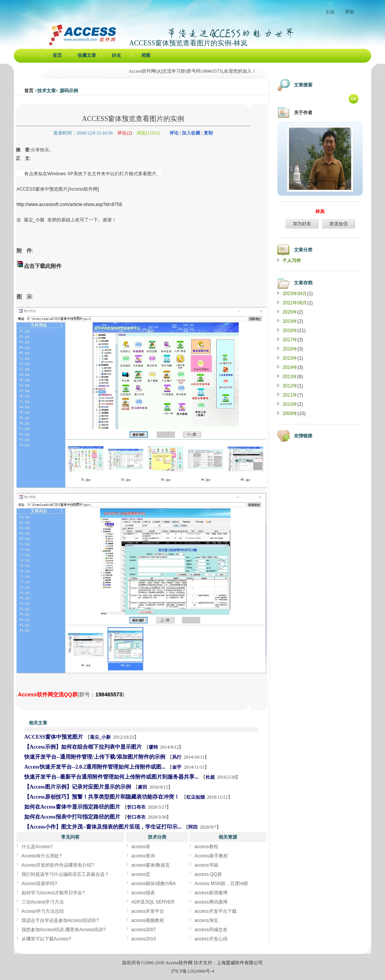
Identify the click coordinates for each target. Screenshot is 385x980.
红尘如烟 (196, 797)
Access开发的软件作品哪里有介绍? (58, 865)
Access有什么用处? (42, 856)
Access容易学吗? (39, 884)
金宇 (177, 767)
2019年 (290, 321)
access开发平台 (148, 911)
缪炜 (153, 747)
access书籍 (206, 865)
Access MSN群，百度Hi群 (221, 884)
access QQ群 (208, 874)
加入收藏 (191, 133)
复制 (208, 133)
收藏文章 (87, 55)
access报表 (143, 893)
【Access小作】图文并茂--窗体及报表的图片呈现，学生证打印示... (103, 827)
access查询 (143, 856)
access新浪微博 (211, 893)
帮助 (350, 12)
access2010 (144, 939)
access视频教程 (148, 920)
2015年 (290, 358)
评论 (174, 133)
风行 (177, 757)
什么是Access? (37, 847)
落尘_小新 (100, 737)
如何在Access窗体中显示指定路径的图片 (72, 807)
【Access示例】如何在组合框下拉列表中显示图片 (83, 747)
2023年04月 (295, 294)
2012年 (290, 386)
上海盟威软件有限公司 (240, 963)
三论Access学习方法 (43, 902)
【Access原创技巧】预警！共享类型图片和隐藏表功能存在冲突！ (102, 797)
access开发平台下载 (215, 911)
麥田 (143, 787)
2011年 (290, 395)
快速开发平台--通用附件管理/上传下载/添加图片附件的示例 (95, 757)
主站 (330, 12)
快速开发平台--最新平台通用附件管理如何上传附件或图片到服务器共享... (111, 777)
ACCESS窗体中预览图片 (54, 737)
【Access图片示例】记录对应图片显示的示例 (78, 787)
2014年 (290, 367)
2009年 (290, 414)
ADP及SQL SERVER (153, 902)
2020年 (290, 312)
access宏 (141, 874)
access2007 (144, 930)
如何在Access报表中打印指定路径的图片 (72, 817)
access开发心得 (211, 939)
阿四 (193, 827)
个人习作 (292, 261)
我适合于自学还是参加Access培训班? (60, 920)
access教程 (206, 847)
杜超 (210, 777)
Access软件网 (179, 963)
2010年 (290, 404)
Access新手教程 (211, 856)
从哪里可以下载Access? (46, 939)
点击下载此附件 (43, 266)
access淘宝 (206, 920)
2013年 (290, 377)
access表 (141, 847)
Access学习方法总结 (43, 911)
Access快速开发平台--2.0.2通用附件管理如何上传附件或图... (95, 767)
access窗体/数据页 (151, 865)
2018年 (290, 331)
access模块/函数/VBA (154, 884)
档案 (146, 55)
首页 (57, 55)
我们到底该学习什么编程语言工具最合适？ (65, 874)
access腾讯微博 (211, 902)
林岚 (320, 211)
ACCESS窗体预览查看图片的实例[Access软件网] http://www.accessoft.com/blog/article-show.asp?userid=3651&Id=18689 (16, 696)
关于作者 (303, 113)
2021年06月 (295, 303)
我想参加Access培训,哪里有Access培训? (64, 930)
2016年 (290, 349)
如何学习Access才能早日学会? (53, 893)
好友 (116, 55)
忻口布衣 (136, 807)
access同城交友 (211, 930)
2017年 (290, 340)
